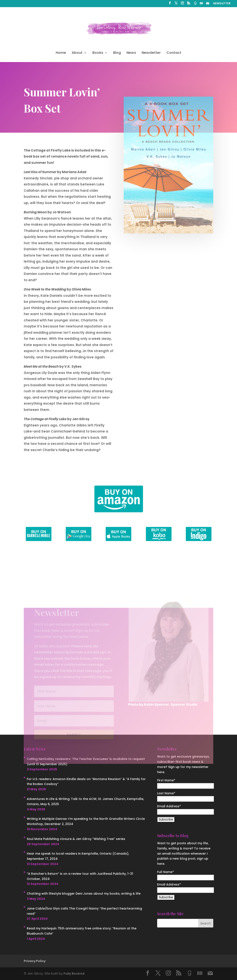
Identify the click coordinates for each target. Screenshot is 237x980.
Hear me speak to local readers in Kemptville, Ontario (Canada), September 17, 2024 (78, 856)
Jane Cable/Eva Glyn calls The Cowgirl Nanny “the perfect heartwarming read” (84, 911)
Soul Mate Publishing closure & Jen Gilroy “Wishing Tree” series (76, 839)
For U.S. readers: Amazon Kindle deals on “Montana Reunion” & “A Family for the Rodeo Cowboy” (86, 782)
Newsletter (151, 53)
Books (98, 53)
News (131, 53)
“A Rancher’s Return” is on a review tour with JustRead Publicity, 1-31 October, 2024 (80, 876)
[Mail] (208, 4)
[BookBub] (201, 4)
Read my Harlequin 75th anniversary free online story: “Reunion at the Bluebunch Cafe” (82, 931)
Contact (174, 53)
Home (61, 53)
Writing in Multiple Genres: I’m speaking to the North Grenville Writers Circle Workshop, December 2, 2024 (86, 821)
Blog (117, 53)
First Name (166, 780)
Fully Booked (74, 974)
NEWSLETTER (222, 4)
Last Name (166, 793)
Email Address (169, 806)
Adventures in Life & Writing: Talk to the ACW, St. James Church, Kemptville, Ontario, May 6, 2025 (85, 801)
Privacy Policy (35, 961)
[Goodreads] (195, 4)
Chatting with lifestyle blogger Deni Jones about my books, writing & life (84, 894)
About (77, 53)
